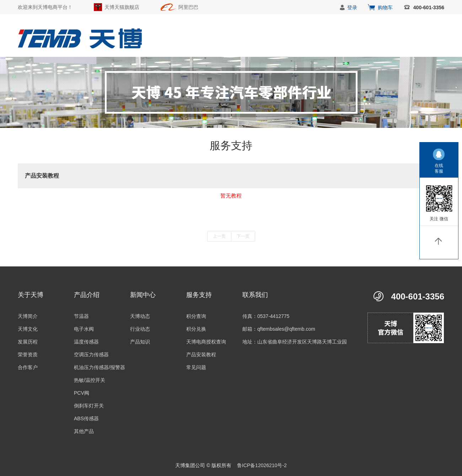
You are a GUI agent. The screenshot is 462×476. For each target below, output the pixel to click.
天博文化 (28, 329)
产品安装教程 (201, 355)
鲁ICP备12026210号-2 (262, 465)
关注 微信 (439, 219)
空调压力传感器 (91, 355)
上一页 (219, 236)
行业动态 (140, 329)
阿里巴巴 (188, 7)
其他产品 (84, 431)
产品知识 (140, 342)
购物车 (385, 7)
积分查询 (196, 316)
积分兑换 (196, 329)
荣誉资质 (28, 355)
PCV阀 (82, 393)
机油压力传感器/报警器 (100, 367)
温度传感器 (86, 342)
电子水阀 (84, 329)
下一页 (243, 236)
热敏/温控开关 (90, 380)
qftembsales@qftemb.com (286, 329)
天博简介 (28, 316)
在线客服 (439, 168)
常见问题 (196, 367)
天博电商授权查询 (206, 342)
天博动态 (140, 316)
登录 (352, 7)
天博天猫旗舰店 (122, 7)
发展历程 (28, 342)
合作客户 (28, 367)
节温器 (81, 316)
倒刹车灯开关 (89, 406)
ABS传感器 (86, 418)
